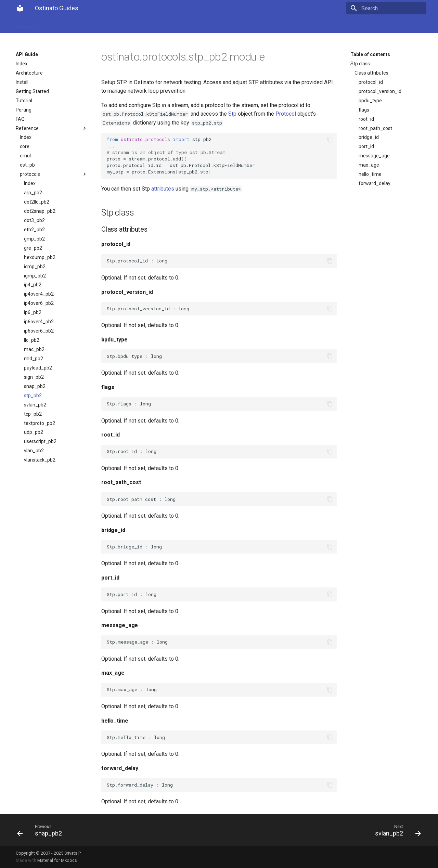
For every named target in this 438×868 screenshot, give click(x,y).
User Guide (27, 25)
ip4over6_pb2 (39, 303)
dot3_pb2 (34, 220)
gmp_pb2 (34, 239)
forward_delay (375, 183)
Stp (232, 114)
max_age (369, 165)
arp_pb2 (33, 193)
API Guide (58, 25)
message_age (374, 156)
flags (364, 110)
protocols (54, 174)
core (25, 146)
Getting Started (32, 91)
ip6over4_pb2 (39, 322)
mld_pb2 (34, 359)
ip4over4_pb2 (39, 294)
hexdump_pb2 (40, 257)
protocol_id (371, 82)
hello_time (370, 174)
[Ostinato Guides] (20, 8)
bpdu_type (370, 101)
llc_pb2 (32, 340)
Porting (24, 110)
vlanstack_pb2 (40, 460)
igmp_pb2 (35, 276)
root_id (366, 119)
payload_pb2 (38, 368)
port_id (366, 146)
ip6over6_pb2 (39, 331)
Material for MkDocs (57, 860)
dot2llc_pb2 (37, 202)
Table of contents (370, 54)
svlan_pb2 (35, 405)
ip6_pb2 (33, 312)
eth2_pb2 (34, 230)
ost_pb (27, 165)
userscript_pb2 (40, 441)
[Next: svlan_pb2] (323, 830)
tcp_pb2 (33, 414)
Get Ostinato (91, 25)
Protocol (286, 114)
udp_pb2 (34, 432)
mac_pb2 (34, 349)
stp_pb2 (33, 396)
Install (22, 82)
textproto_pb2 (40, 423)
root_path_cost (375, 128)
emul (25, 156)
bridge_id (369, 137)
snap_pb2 (35, 386)
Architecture (29, 73)
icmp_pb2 (35, 267)
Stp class (360, 64)
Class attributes (371, 73)
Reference (52, 128)
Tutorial (24, 101)
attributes (163, 189)
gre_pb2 (33, 248)
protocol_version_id (380, 91)
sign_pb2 (34, 377)
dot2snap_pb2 (40, 211)
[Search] (386, 8)
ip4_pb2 (33, 285)
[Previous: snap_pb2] (115, 830)
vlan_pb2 (34, 451)
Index (22, 64)
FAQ (20, 119)
